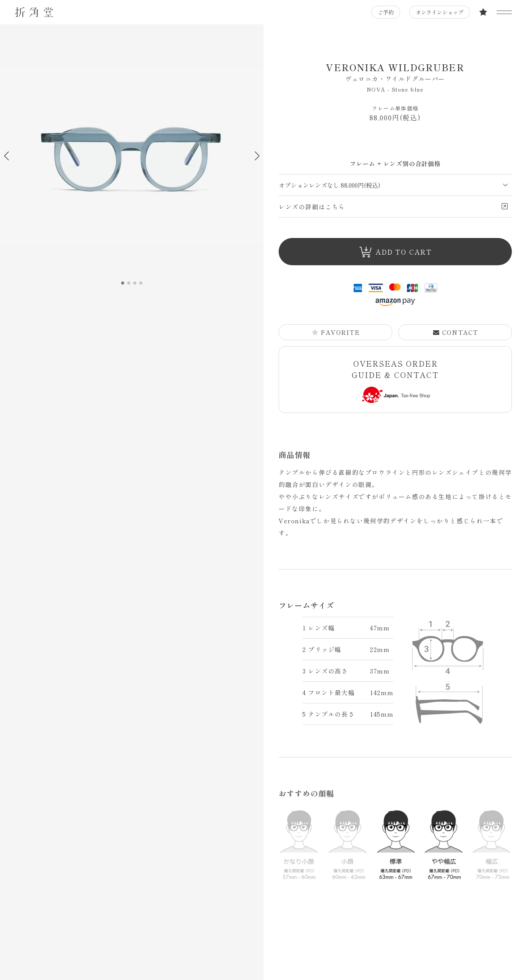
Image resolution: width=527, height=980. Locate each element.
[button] (257, 156)
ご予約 (386, 12)
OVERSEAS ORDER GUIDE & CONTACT (395, 380)
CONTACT (455, 332)
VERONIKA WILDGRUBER (395, 72)
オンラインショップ (440, 12)
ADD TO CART (396, 252)
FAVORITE (336, 332)
